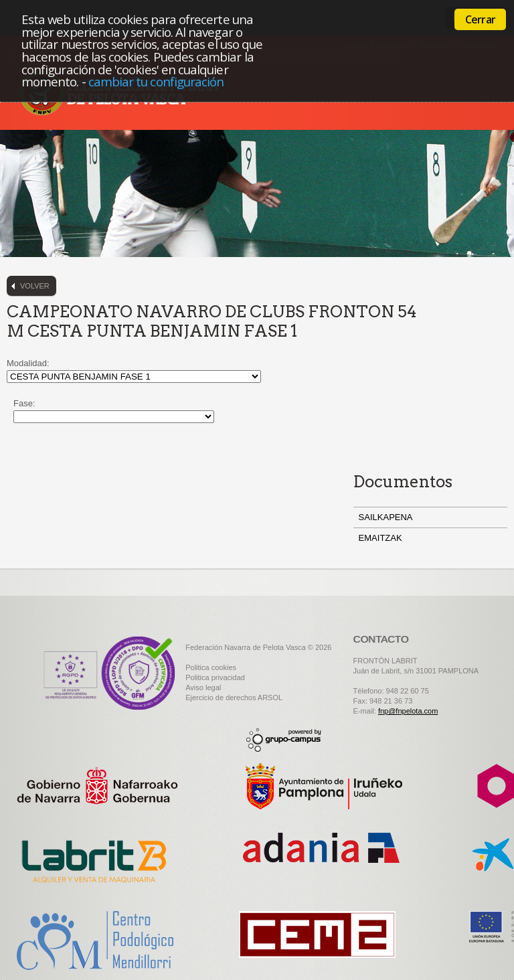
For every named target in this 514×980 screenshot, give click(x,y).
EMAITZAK (380, 538)
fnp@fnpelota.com (408, 711)
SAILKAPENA (386, 517)
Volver (35, 286)
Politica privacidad (215, 677)
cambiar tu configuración (156, 81)
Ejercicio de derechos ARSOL (234, 698)
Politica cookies (211, 667)
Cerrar (480, 19)
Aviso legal (203, 687)
